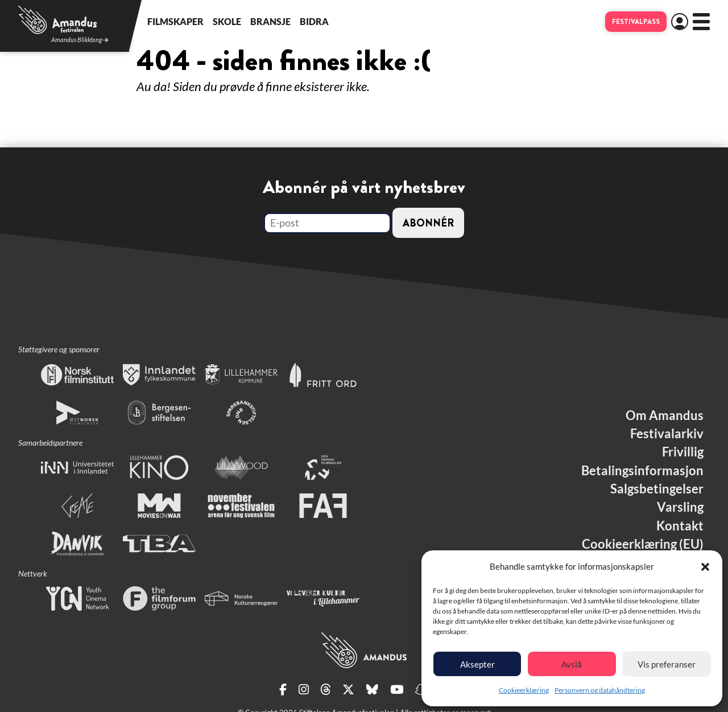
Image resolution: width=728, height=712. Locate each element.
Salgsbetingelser (657, 489)
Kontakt (680, 526)
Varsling (680, 507)
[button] (705, 567)
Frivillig (683, 452)
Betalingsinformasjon (642, 471)
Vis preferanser (667, 664)
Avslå (572, 664)
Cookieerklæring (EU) (643, 544)
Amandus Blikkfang (80, 40)
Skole (227, 21)
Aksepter (477, 664)
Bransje (270, 21)
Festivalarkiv (667, 434)
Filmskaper (175, 21)
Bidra (314, 21)
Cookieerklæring (524, 690)
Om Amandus (665, 415)
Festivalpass (636, 22)
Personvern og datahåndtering (600, 690)
